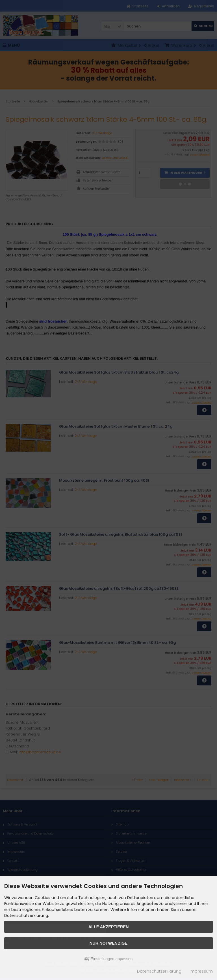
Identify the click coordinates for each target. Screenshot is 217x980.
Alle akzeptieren (109, 927)
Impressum (201, 971)
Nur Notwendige (108, 943)
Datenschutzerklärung (159, 971)
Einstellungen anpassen (109, 959)
